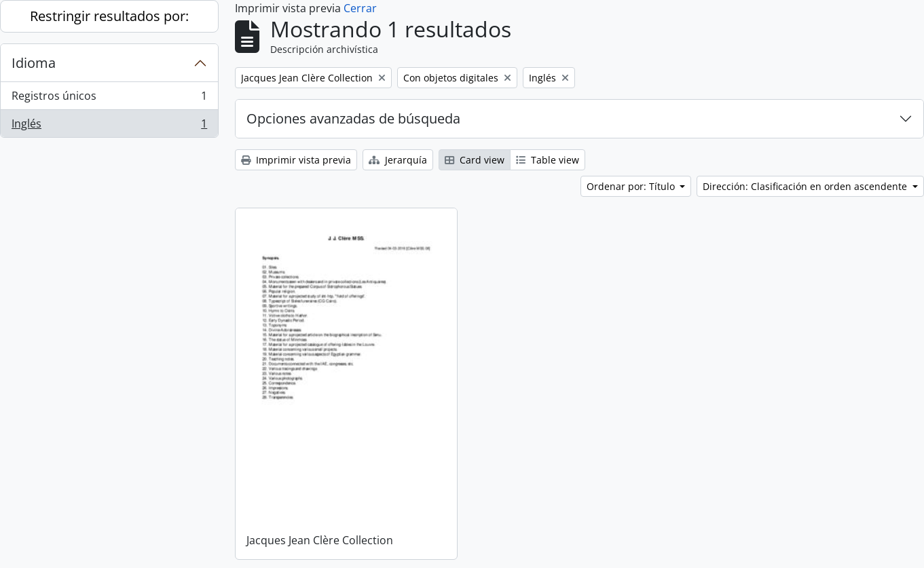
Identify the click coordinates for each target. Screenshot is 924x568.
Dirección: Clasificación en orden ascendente (806, 186)
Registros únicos (109, 99)
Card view (475, 160)
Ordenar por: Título (632, 186)
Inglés (109, 126)
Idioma (34, 63)
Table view (548, 160)
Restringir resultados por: (109, 16)
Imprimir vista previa (296, 160)
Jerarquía (398, 160)
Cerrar (360, 8)
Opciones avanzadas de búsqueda (353, 118)
